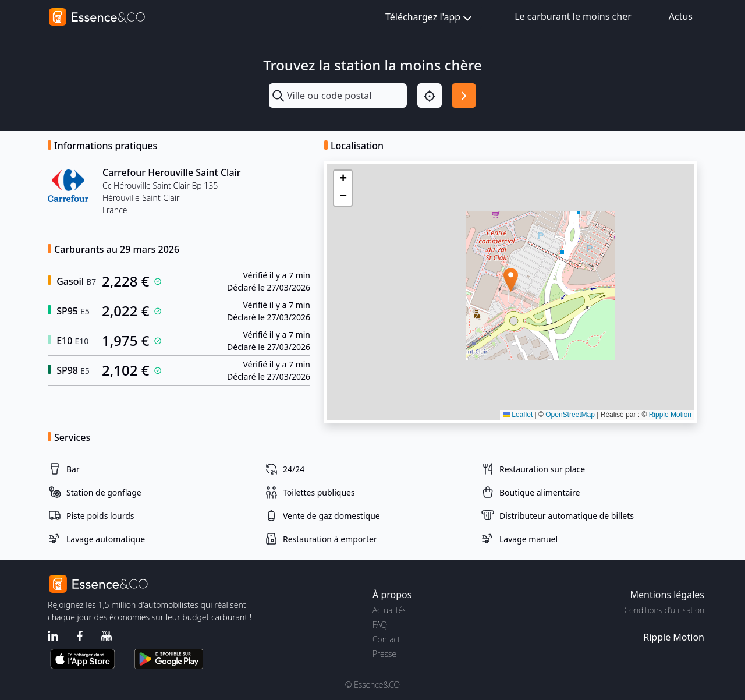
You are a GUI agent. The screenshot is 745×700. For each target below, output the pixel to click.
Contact (386, 639)
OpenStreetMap (570, 415)
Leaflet (518, 415)
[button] (511, 280)
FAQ (380, 625)
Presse (384, 654)
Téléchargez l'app (430, 18)
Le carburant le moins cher (573, 16)
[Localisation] (430, 96)
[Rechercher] (464, 96)
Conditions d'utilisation (664, 610)
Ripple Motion (670, 415)
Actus (681, 16)
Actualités (390, 610)
